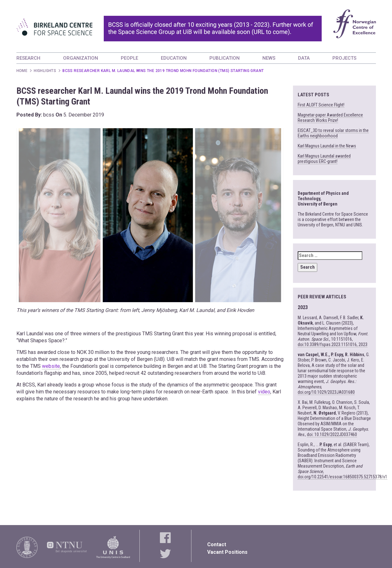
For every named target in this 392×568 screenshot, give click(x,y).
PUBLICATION (225, 58)
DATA (304, 58)
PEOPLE (129, 58)
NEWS (269, 58)
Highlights (45, 71)
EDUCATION (174, 58)
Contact (217, 544)
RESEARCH (28, 58)
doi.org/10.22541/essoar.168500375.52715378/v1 (342, 477)
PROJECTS (344, 58)
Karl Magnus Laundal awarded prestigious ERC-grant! (324, 159)
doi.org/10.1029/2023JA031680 (326, 392)
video (264, 392)
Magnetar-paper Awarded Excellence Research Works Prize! (330, 118)
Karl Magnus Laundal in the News (327, 146)
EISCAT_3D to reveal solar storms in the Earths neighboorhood (333, 133)
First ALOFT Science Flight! (321, 105)
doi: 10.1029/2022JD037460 (332, 434)
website (51, 366)
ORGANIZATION (81, 58)
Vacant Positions (227, 552)
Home (22, 71)
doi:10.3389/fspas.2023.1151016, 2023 (333, 344)
